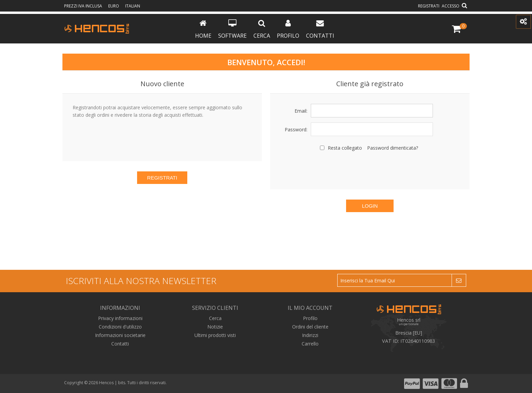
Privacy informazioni (120, 318)
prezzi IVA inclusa (84, 6)
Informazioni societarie (120, 335)
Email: (301, 111)
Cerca (262, 29)
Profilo (288, 29)
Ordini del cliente (310, 327)
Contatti (320, 29)
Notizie (215, 327)
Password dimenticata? (393, 148)
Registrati (429, 6)
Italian (133, 6)
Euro (114, 6)
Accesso (451, 6)
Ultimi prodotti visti (215, 335)
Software (232, 29)
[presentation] (370, 169)
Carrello (310, 344)
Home (203, 29)
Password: (296, 129)
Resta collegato (345, 148)
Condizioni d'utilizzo (120, 327)
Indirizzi (310, 335)
